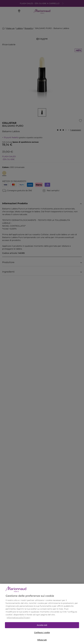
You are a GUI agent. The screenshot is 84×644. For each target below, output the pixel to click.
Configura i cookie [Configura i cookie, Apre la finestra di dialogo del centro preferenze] (42, 636)
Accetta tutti (42, 628)
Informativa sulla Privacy (18, 620)
